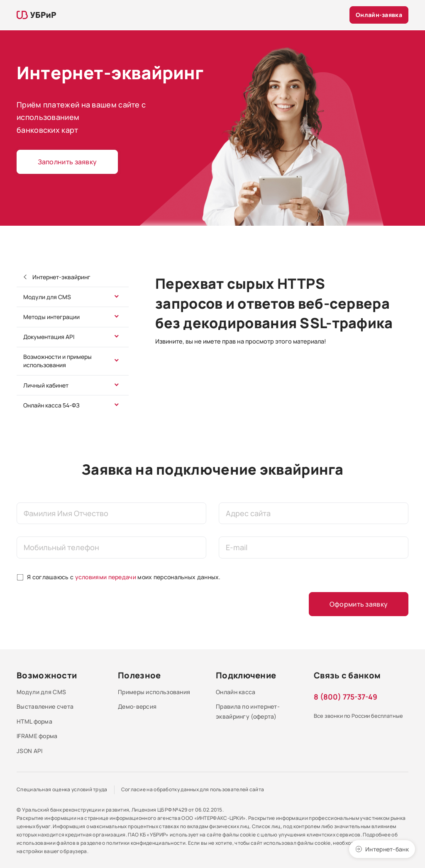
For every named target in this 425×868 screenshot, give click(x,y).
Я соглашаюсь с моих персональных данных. (124, 577)
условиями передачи (106, 577)
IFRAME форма (37, 736)
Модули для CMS (47, 297)
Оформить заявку (359, 604)
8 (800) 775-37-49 (346, 697)
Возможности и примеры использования (57, 361)
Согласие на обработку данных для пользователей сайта (193, 789)
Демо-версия (137, 706)
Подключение (246, 675)
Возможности (47, 675)
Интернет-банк (387, 849)
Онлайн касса (236, 692)
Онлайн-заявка (379, 15)
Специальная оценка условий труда (62, 789)
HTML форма (34, 721)
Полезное (139, 675)
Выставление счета (45, 706)
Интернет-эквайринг (61, 277)
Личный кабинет (46, 385)
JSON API (29, 751)
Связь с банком (347, 675)
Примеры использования (154, 692)
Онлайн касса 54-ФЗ (51, 405)
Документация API (49, 337)
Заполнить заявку (67, 162)
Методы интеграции (51, 317)
